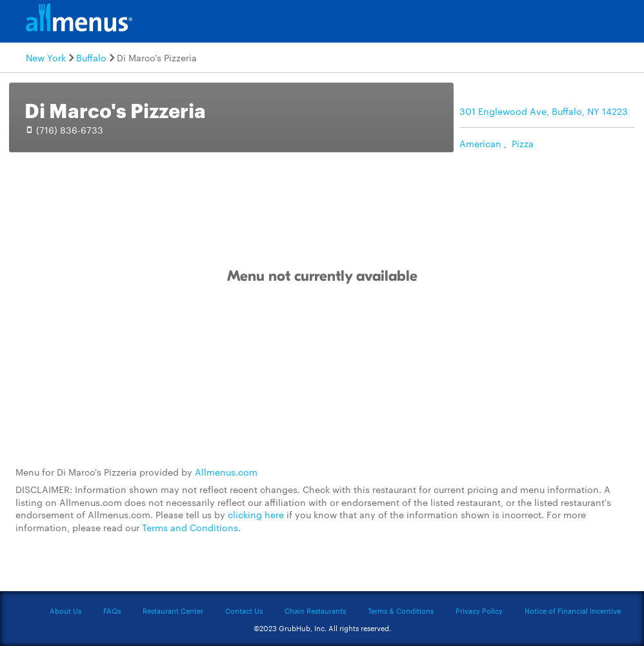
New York (46, 57)
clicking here (256, 514)
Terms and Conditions (190, 527)
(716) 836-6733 (70, 130)
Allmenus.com (226, 472)
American (480, 143)
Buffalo (91, 57)
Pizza (523, 143)
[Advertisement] (322, 376)
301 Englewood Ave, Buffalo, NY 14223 (544, 111)
